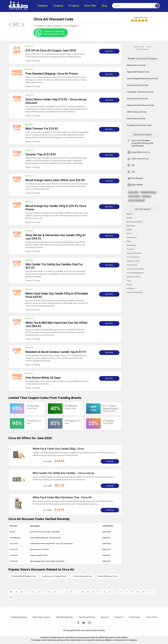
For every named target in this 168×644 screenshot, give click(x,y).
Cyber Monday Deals (64, 617)
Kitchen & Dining (134, 277)
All (11, 592)
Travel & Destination (135, 292)
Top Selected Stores (87, 617)
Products (74, 6)
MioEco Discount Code (136, 119)
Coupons (58, 6)
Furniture (131, 249)
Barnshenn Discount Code (138, 85)
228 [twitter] (133, 172)
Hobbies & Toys (133, 261)
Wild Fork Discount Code (137, 112)
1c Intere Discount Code (82, 576)
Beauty (129, 218)
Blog (104, 6)
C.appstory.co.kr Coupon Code (54, 576)
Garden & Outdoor (134, 253)
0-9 (11, 597)
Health (129, 230)
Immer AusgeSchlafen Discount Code (142, 79)
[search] (133, 6)
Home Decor (132, 265)
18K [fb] (133, 165)
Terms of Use (151, 617)
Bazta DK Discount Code (108, 576)
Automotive (132, 237)
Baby (129, 241)
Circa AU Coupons (143, 49)
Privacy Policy (135, 617)
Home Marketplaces (135, 273)
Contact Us (119, 617)
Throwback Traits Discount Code (140, 92)
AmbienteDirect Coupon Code (23, 576)
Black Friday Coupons (41, 617)
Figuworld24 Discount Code (138, 72)
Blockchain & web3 (134, 222)
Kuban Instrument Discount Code (141, 105)
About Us (105, 617)
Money (129, 285)
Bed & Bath (132, 245)
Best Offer (90, 6)
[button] (157, 6)
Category (43, 6)
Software (130, 288)
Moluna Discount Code (136, 65)
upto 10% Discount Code (110, 408)
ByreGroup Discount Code (137, 99)
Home (129, 234)
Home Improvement (135, 269)
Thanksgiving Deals (19, 617)
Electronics (131, 226)
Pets (129, 281)
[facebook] (78, 623)
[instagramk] (89, 623)
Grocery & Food (133, 257)
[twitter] (84, 623)
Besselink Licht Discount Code (139, 125)
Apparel (130, 214)
